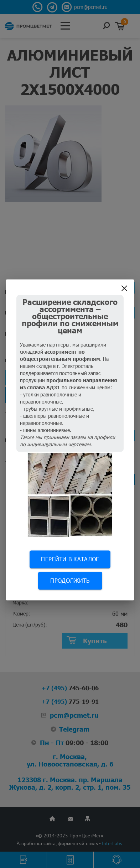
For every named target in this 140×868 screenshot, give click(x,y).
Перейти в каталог (70, 559)
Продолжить (70, 580)
